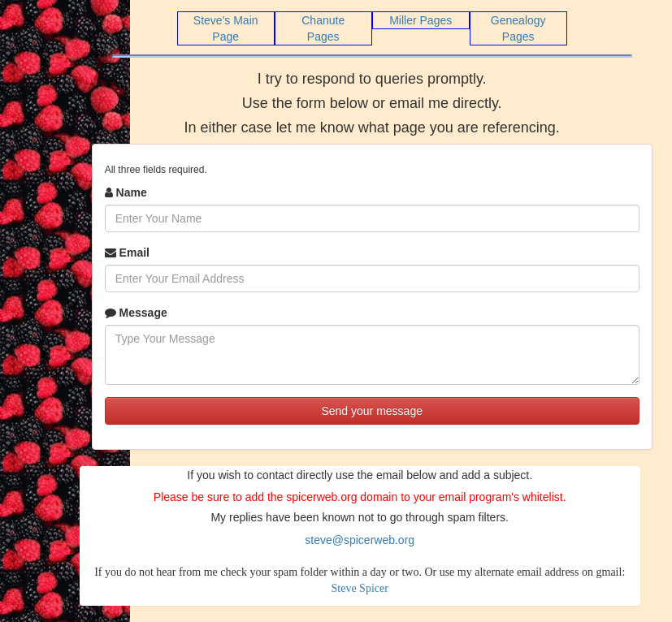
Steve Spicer (360, 588)
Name (126, 192)
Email (127, 253)
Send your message (372, 411)
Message (136, 313)
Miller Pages (421, 20)
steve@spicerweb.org (360, 540)
